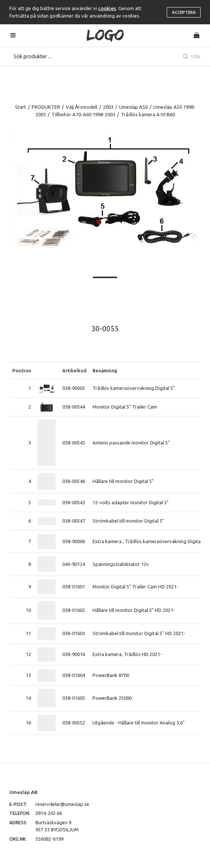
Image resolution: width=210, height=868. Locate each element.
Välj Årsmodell (82, 107)
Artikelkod (74, 370)
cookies (107, 8)
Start (21, 107)
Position (22, 370)
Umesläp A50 (133, 107)
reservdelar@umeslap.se (62, 804)
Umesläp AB (23, 792)
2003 (108, 107)
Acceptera (184, 12)
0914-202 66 (49, 813)
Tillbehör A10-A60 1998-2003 (83, 114)
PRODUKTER (46, 107)
